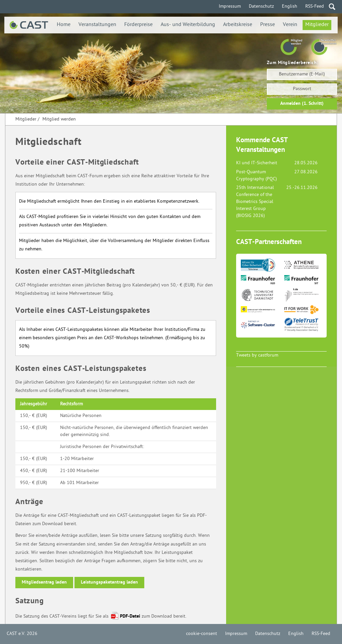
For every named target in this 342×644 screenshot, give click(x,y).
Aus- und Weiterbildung (188, 25)
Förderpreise (138, 25)
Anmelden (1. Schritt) (302, 104)
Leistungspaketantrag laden (109, 582)
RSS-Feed (315, 7)
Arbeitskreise (238, 25)
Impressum (230, 7)
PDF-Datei (130, 616)
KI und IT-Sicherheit (257, 163)
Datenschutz (261, 7)
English (290, 7)
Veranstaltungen (97, 25)
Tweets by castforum (257, 355)
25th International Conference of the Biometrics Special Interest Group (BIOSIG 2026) (255, 202)
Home (64, 25)
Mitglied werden (59, 119)
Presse (268, 25)
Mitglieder (317, 25)
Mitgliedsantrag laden (44, 582)
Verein (290, 25)
